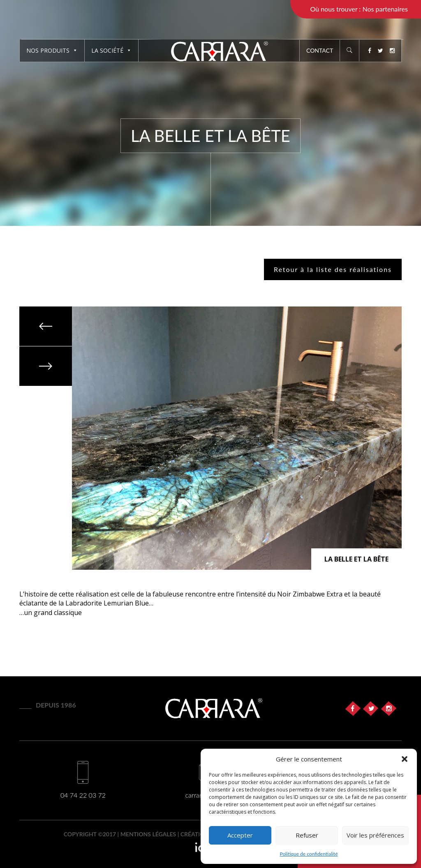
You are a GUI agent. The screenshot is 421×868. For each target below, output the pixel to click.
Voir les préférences (375, 835)
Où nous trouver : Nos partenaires (359, 9)
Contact (320, 50)
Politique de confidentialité (309, 854)
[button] (405, 759)
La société (111, 50)
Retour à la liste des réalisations (333, 269)
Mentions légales (148, 834)
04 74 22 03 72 (83, 795)
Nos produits (52, 50)
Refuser (307, 835)
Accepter (240, 835)
